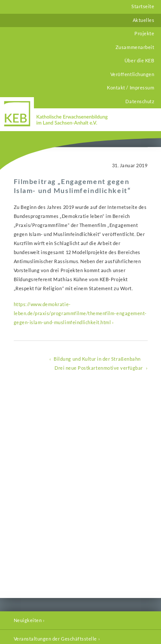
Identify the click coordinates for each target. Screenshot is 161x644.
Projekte (144, 34)
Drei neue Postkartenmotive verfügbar (99, 368)
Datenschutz (140, 101)
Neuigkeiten (28, 620)
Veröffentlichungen (132, 74)
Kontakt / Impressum (131, 88)
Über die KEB (139, 61)
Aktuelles (144, 20)
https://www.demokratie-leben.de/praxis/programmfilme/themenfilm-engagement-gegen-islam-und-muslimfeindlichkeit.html (80, 313)
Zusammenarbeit (135, 47)
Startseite (143, 6)
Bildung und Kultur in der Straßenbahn (97, 359)
